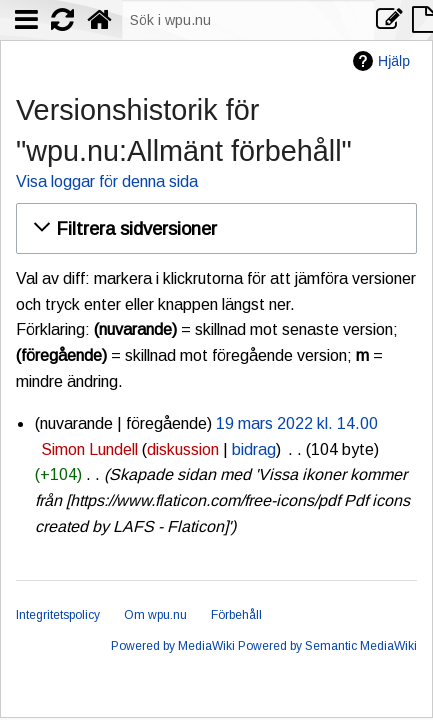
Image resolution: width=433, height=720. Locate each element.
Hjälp (394, 61)
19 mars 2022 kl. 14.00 (297, 423)
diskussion (183, 449)
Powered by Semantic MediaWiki (327, 646)
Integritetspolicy (58, 615)
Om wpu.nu (155, 615)
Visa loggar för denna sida (107, 181)
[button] (213, 228)
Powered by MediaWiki (173, 646)
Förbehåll (236, 615)
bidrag (254, 449)
